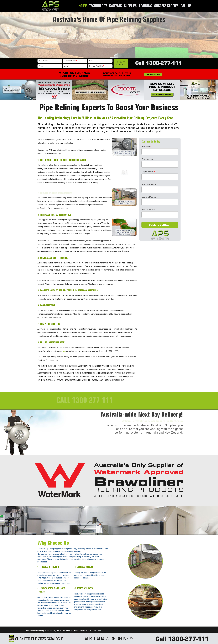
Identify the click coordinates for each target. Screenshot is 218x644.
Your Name (43, 61)
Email (67, 66)
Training (146, 6)
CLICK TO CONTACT (160, 225)
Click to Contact (121, 63)
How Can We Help (97, 66)
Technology (99, 6)
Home (84, 6)
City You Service (148, 172)
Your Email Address (149, 197)
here (65, 351)
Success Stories (167, 6)
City (91, 61)
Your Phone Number (150, 184)
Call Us (186, 6)
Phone (41, 66)
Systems (116, 6)
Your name (146, 147)
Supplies (131, 6)
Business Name (71, 61)
